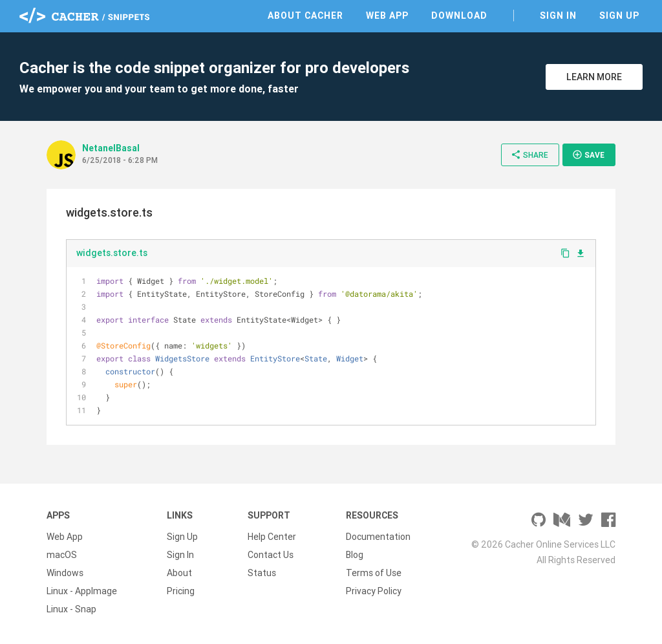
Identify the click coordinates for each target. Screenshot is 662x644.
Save (588, 155)
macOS (62, 555)
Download (459, 16)
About (179, 573)
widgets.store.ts (112, 253)
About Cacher (305, 16)
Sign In (558, 16)
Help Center (272, 537)
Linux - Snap (71, 609)
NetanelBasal (111, 148)
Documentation (378, 537)
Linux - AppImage (82, 591)
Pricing (181, 591)
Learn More (594, 77)
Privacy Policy (374, 591)
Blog (355, 555)
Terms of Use (374, 573)
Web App (387, 16)
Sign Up (619, 16)
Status (262, 573)
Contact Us (271, 555)
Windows (65, 573)
